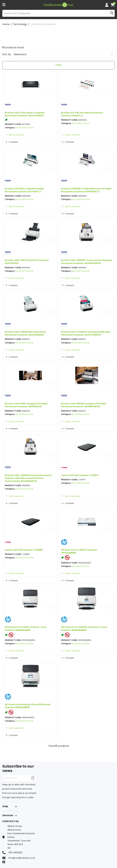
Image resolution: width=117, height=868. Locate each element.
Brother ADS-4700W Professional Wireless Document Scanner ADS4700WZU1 (86, 333)
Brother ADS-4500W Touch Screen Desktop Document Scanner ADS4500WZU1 (87, 262)
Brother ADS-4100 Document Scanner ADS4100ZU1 (27, 262)
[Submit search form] (112, 13)
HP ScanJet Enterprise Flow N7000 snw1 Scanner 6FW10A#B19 (28, 706)
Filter (59, 65)
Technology (20, 24)
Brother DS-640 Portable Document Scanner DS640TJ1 (82, 114)
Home (6, 24)
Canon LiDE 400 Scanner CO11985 (24, 550)
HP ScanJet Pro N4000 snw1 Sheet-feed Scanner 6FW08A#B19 (84, 629)
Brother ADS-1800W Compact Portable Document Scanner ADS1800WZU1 (84, 405)
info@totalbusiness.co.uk (22, 858)
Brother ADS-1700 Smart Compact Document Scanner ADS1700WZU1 (25, 114)
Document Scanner (24, 128)
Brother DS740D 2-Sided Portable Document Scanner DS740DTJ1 (24, 190)
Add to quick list (14, 135)
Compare (11, 142)
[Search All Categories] (58, 13)
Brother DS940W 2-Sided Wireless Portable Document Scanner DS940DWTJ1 (86, 190)
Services (8, 815)
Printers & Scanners (43, 24)
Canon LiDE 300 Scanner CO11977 (80, 475)
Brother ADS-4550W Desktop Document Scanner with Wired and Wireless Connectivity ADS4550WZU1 (28, 478)
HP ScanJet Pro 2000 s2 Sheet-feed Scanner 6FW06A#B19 (26, 629)
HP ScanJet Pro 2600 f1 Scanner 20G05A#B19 (79, 551)
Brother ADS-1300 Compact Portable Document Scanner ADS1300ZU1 (26, 405)
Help (5, 806)
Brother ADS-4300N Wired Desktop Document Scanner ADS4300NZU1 (25, 333)
